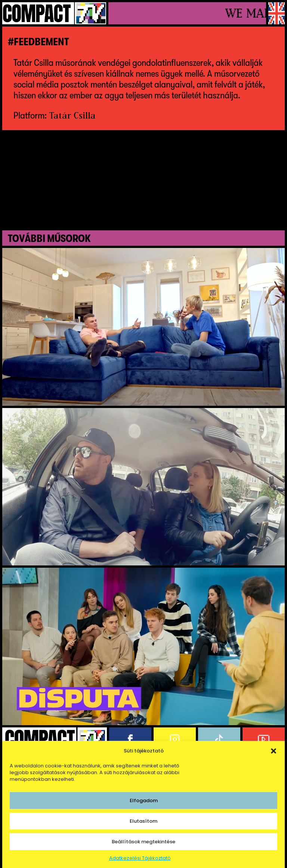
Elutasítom (143, 821)
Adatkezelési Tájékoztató (140, 858)
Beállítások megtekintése (143, 842)
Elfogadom (144, 800)
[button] (274, 751)
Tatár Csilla (72, 115)
